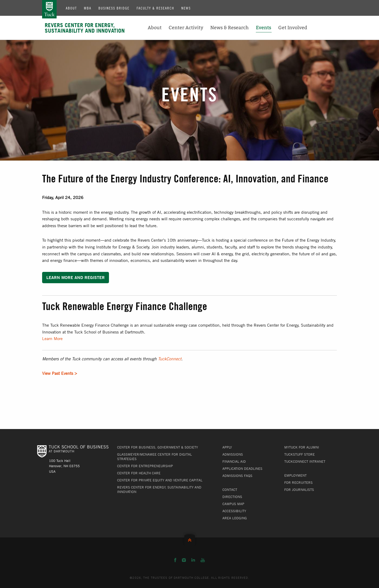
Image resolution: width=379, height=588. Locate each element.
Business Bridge (114, 8)
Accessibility (234, 511)
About (71, 8)
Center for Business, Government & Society (158, 447)
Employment (295, 475)
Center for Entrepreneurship (145, 466)
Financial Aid (234, 461)
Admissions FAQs (237, 476)
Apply (227, 447)
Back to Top (190, 539)
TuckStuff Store (300, 454)
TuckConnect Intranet (305, 461)
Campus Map (233, 504)
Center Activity (186, 28)
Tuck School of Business (49, 9)
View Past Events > (60, 373)
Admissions (233, 454)
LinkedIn (193, 560)
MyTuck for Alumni (302, 447)
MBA (88, 8)
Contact (230, 490)
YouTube (203, 560)
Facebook (175, 560)
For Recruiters (298, 482)
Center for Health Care (139, 473)
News (186, 8)
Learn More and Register (76, 277)
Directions (232, 497)
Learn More (52, 338)
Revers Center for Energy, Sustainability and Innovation (85, 28)
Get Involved (293, 28)
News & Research (230, 28)
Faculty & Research (155, 8)
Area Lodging (235, 518)
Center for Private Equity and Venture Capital (160, 480)
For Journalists (299, 490)
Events (263, 28)
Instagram (184, 560)
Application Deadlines (242, 469)
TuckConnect (170, 359)
